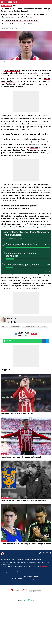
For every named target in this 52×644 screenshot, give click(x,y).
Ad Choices (43, 572)
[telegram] (47, 553)
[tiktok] (50, 553)
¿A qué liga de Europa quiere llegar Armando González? (21, 457)
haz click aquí (44, 566)
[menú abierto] (2, 2)
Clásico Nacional (43, 76)
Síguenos (34, 334)
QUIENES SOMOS (6, 559)
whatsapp (7, 341)
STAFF (14, 559)
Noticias (17, 6)
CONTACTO (20, 559)
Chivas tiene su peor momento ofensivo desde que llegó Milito (23, 500)
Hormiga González (15, 116)
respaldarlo (34, 147)
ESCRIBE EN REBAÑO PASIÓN (33, 559)
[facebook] (36, 553)
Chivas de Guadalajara (12, 70)
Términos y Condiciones (8, 572)
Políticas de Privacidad (22, 572)
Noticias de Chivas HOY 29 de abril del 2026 (18, 24)
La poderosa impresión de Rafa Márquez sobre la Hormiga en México (26, 544)
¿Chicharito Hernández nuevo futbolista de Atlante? (21, 20)
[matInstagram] (40, 553)
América (4, 327)
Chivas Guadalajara (29, 327)
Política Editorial (34, 572)
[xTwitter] (43, 553)
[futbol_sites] (17, 578)
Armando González (15, 327)
